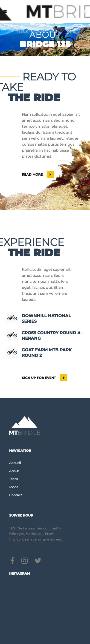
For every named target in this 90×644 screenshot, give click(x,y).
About (14, 471)
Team (14, 479)
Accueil (15, 463)
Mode (14, 487)
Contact (16, 495)
